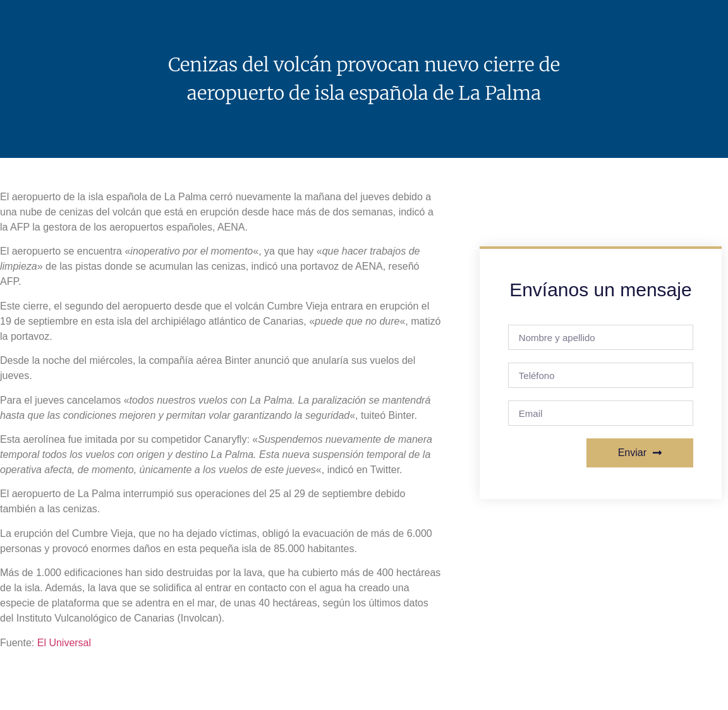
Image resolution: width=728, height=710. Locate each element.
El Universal (64, 643)
